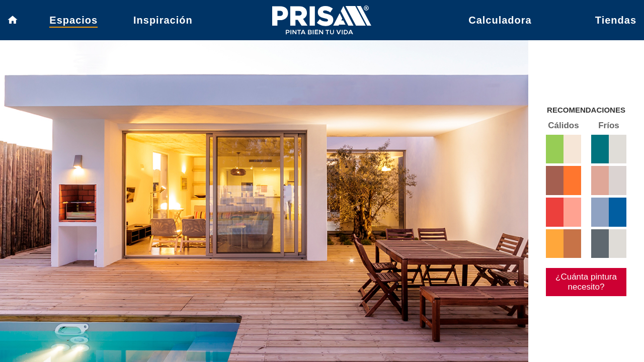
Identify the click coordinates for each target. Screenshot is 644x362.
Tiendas (616, 23)
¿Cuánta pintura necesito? (582, 306)
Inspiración (163, 23)
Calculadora (500, 23)
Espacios (73, 23)
